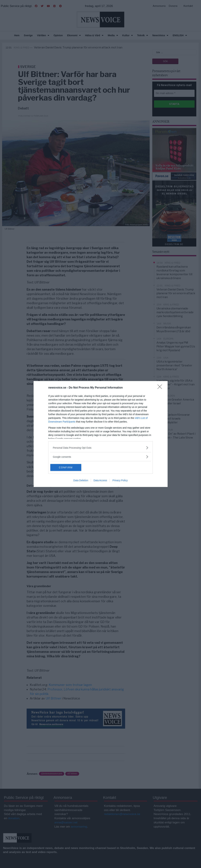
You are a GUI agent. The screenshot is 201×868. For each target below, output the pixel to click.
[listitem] (101, 448)
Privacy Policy (120, 480)
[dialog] (101, 434)
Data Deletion (81, 480)
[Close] (161, 388)
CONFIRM (67, 467)
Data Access (100, 480)
